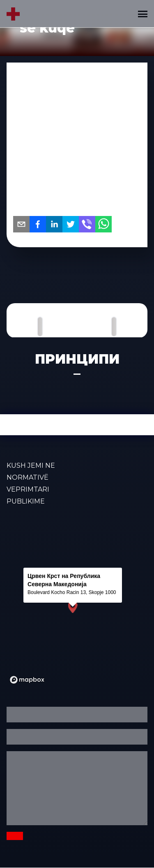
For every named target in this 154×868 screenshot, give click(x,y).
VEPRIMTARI (28, 489)
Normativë (28, 477)
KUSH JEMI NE (31, 465)
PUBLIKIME (26, 501)
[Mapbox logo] (27, 680)
